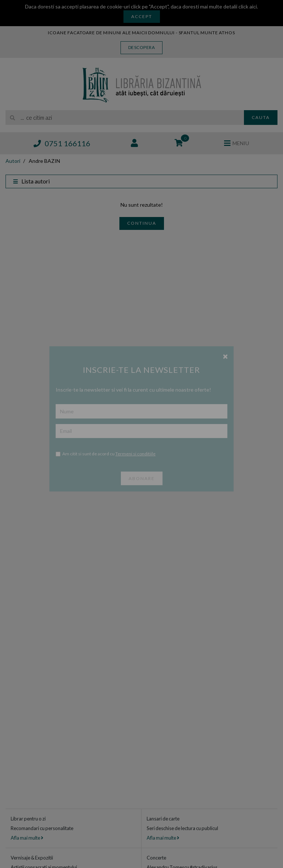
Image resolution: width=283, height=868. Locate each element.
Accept (142, 16)
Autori (13, 161)
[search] (125, 118)
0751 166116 (62, 143)
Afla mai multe (27, 838)
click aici (248, 6)
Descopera (142, 47)
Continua (142, 223)
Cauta (261, 117)
